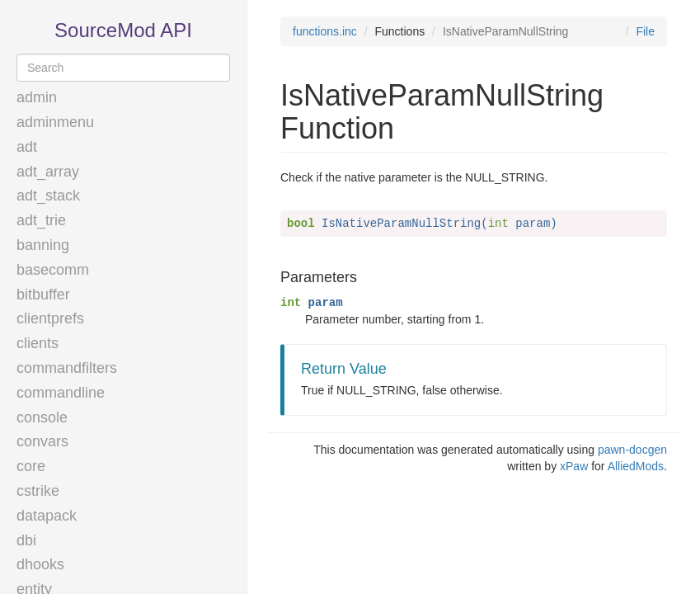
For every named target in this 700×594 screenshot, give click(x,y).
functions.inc (325, 31)
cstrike (38, 491)
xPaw (574, 466)
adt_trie (41, 220)
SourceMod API (123, 30)
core (31, 466)
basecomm (53, 270)
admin (37, 97)
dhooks (40, 564)
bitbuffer (43, 295)
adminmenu (55, 122)
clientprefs (50, 318)
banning (43, 245)
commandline (61, 393)
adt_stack (48, 196)
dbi (26, 540)
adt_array (48, 172)
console (42, 417)
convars (42, 441)
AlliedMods (636, 466)
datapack (47, 516)
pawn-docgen (632, 450)
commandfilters (67, 368)
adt (27, 147)
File (645, 31)
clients (38, 343)
